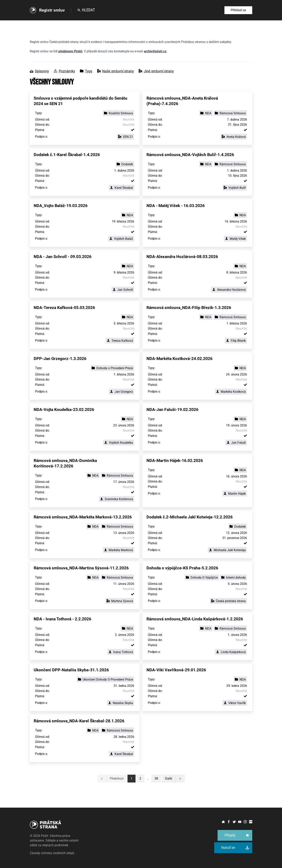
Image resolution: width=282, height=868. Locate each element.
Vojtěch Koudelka (119, 443)
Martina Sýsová (120, 601)
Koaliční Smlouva (118, 113)
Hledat (86, 10)
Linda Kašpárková (231, 652)
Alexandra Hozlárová (229, 290)
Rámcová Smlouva (230, 113)
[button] (156, 779)
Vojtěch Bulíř (235, 188)
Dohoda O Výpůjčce (202, 578)
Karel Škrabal (121, 188)
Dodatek (125, 164)
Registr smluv (52, 10)
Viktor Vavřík (235, 703)
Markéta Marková (118, 550)
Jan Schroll (123, 290)
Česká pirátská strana (228, 601)
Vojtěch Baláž (121, 239)
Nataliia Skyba (121, 703)
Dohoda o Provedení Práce (112, 368)
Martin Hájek (235, 494)
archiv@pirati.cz (155, 51)
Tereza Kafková (120, 341)
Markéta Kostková (231, 392)
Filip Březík (236, 341)
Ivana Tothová (121, 652)
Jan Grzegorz (121, 392)
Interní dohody (234, 578)
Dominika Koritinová (117, 499)
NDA (206, 113)
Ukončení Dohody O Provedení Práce (105, 679)
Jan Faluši (236, 443)
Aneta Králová (234, 137)
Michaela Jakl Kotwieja (227, 550)
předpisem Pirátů (70, 51)
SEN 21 (126, 137)
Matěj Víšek (235, 239)
